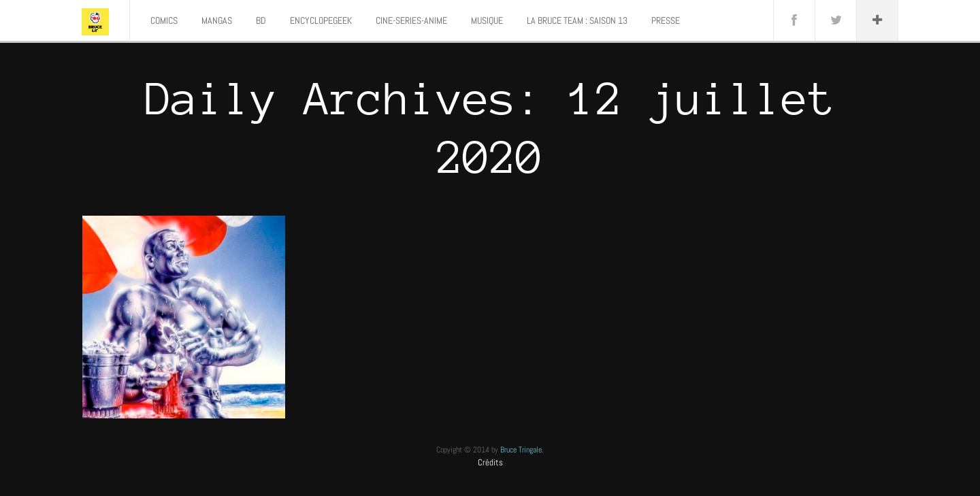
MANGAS (217, 20)
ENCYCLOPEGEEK (321, 20)
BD (261, 20)
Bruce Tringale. (522, 450)
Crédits (490, 462)
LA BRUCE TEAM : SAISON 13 (577, 20)
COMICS (164, 20)
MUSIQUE (487, 20)
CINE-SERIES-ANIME (411, 20)
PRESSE (666, 20)
